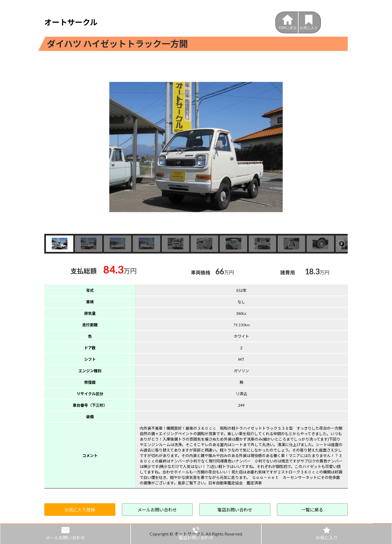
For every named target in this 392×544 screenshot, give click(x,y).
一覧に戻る (312, 510)
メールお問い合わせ (157, 510)
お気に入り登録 (80, 510)
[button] (53, 147)
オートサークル (71, 22)
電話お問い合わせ (235, 510)
